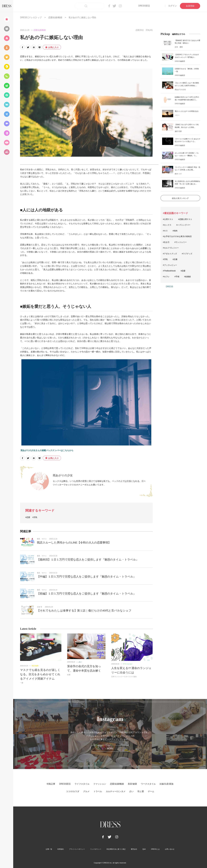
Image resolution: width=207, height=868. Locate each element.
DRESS (169, 287)
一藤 (22, 683)
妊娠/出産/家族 (167, 784)
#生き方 (166, 242)
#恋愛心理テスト (185, 219)
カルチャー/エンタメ (116, 791)
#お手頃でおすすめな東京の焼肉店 (177, 236)
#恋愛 (28, 517)
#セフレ (166, 277)
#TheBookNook (169, 271)
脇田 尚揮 (178, 131)
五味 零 (40, 607)
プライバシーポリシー (77, 849)
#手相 (177, 277)
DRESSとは (155, 849)
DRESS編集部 (180, 61)
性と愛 (141, 791)
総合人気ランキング (180, 198)
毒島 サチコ (42, 539)
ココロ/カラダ (73, 791)
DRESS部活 (144, 6)
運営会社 (134, 849)
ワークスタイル (148, 784)
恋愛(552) (140, 30)
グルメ (86, 791)
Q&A (144, 849)
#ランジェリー (181, 242)
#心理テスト (168, 219)
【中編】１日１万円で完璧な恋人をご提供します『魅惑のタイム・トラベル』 (86, 576)
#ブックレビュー (170, 265)
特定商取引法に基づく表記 (116, 849)
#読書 (175, 259)
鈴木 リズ (178, 174)
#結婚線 (188, 277)
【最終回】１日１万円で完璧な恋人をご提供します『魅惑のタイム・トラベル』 (88, 559)
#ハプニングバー (183, 225)
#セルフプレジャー (171, 248)
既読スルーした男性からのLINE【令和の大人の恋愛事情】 (74, 542)
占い (80, 662)
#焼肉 (175, 231)
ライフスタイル (82, 784)
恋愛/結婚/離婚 (55, 17)
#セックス (167, 225)
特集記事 (51, 784)
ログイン (173, 6)
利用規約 (61, 849)
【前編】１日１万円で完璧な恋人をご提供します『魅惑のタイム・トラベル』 (86, 593)
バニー (177, 115)
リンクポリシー (96, 849)
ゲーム (151, 791)
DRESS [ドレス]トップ (31, 17)
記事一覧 (49, 849)
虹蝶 (69, 675)
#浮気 (35, 517)
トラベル (98, 791)
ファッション (128, 664)
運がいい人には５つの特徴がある (187, 111)
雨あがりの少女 (63, 475)
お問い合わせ (170, 849)
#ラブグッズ (187, 254)
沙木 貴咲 (179, 47)
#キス (165, 231)
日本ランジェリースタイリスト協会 (124, 677)
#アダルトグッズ (170, 254)
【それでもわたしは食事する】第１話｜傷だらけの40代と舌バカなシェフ (84, 610)
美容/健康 (35, 666)
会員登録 (190, 6)
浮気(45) (149, 30)
